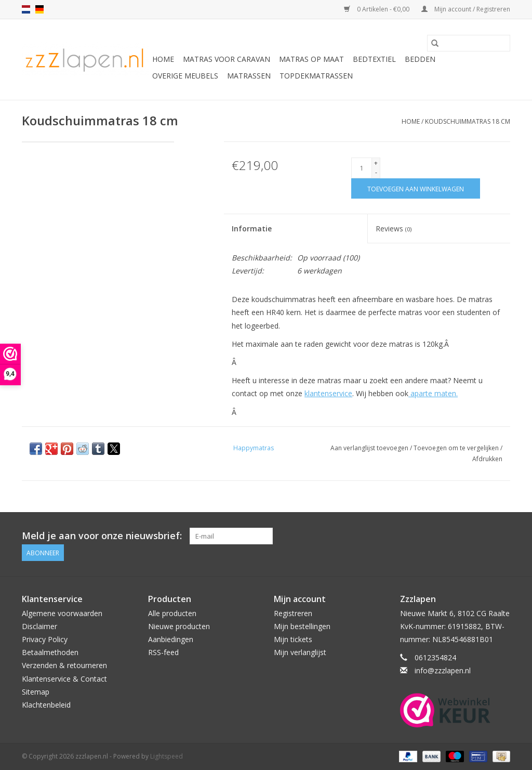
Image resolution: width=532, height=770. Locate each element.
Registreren (293, 613)
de (39, 9)
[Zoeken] (469, 43)
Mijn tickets (293, 639)
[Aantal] (362, 168)
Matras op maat (311, 59)
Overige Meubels (185, 76)
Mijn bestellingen (302, 626)
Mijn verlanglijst (300, 652)
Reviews (394, 229)
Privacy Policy (45, 639)
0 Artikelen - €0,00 (377, 9)
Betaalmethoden (50, 652)
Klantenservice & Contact (64, 679)
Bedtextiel (374, 59)
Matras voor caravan (227, 59)
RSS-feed (163, 652)
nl (26, 9)
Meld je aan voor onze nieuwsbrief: (102, 536)
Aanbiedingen (171, 639)
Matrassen (249, 76)
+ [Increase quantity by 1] (376, 163)
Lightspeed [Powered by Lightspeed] (167, 756)
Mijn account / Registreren (466, 9)
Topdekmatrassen (316, 76)
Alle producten (172, 613)
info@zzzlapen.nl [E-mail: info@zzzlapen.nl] (443, 670)
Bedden (420, 59)
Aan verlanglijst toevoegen (370, 448)
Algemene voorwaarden (62, 613)
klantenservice (328, 393)
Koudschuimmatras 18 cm (468, 121)
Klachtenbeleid (46, 705)
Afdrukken (487, 459)
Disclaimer (39, 626)
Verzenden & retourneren (64, 665)
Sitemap (36, 692)
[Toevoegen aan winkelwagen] (416, 188)
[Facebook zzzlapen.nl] (502, 536)
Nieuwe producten (179, 626)
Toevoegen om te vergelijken (457, 448)
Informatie (252, 229)
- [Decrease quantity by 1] (376, 172)
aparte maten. (433, 393)
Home (163, 59)
